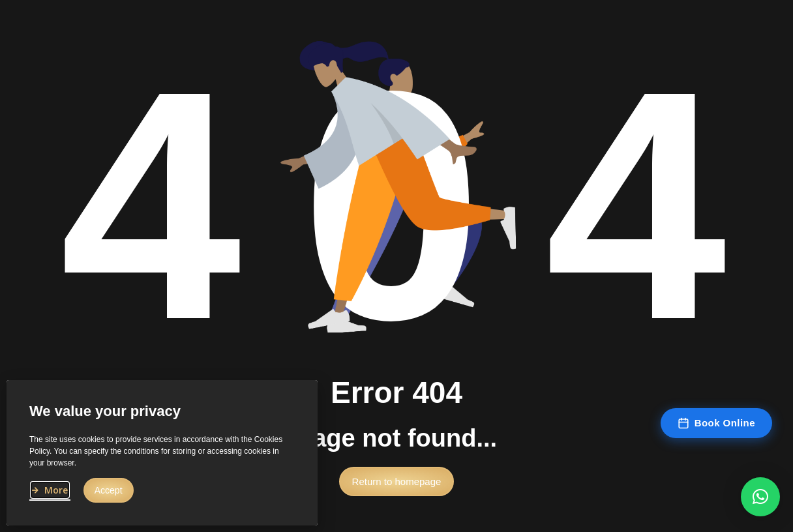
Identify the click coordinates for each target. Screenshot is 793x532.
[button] (397, 485)
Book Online (716, 423)
